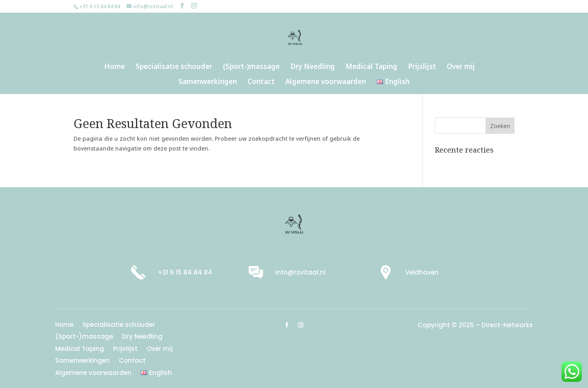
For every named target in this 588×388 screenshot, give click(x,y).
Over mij (461, 67)
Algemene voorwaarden (326, 82)
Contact (261, 82)
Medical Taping (371, 67)
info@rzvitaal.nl (300, 272)
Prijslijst (422, 67)
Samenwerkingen (208, 82)
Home (115, 67)
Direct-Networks (507, 325)
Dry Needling (313, 67)
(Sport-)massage (251, 67)
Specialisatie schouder (174, 67)
